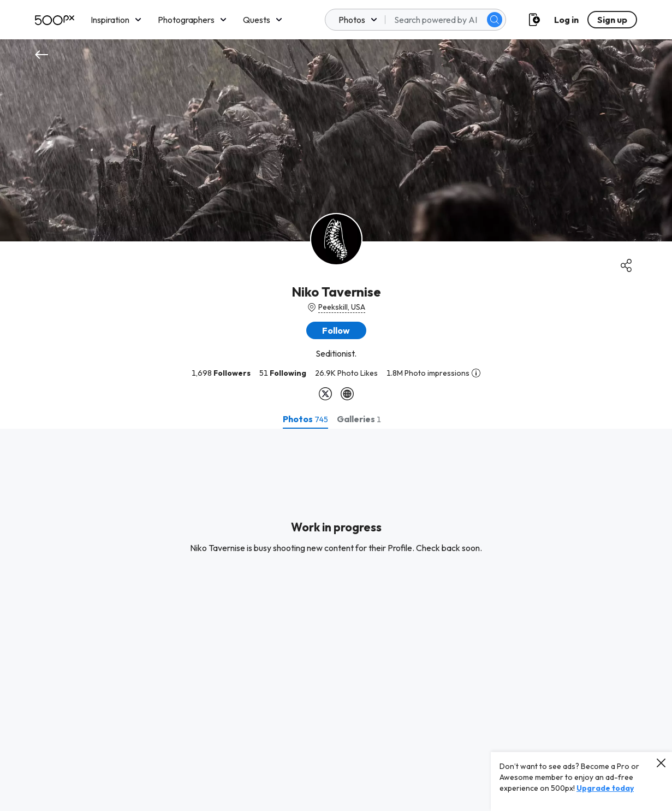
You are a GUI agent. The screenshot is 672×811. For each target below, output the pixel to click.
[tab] (305, 419)
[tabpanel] (336, 620)
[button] (336, 330)
